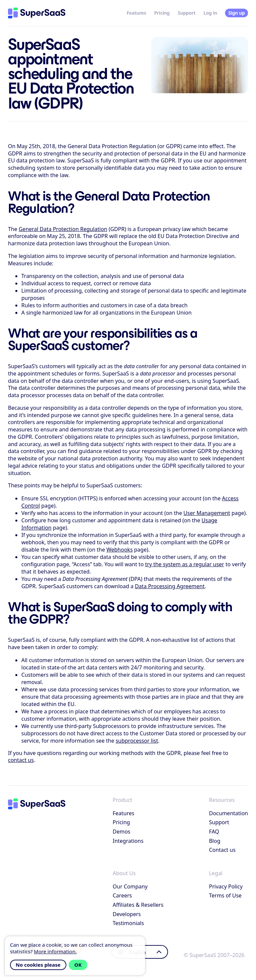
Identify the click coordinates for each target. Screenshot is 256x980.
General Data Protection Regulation (63, 229)
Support (187, 13)
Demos (121, 832)
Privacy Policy (226, 886)
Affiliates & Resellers (138, 905)
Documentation (228, 813)
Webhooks (119, 550)
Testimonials (128, 923)
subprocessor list (137, 741)
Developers (127, 914)
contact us (21, 760)
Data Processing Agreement (170, 586)
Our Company (130, 886)
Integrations (128, 841)
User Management (207, 513)
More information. (55, 951)
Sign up (236, 13)
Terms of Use (225, 895)
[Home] (37, 13)
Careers (122, 895)
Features (136, 13)
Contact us (222, 850)
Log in (210, 13)
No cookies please (38, 965)
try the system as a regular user (184, 564)
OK (78, 965)
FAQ (214, 832)
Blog (215, 841)
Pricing (162, 13)
